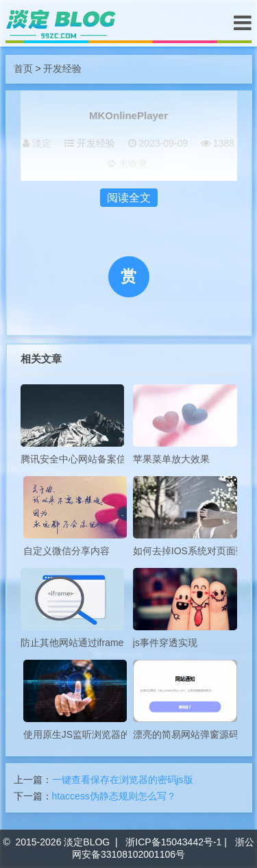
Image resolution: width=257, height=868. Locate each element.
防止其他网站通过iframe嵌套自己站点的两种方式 (73, 608)
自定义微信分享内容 (75, 516)
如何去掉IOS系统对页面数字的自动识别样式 (185, 516)
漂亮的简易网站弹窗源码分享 (185, 700)
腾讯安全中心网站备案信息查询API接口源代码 (73, 424)
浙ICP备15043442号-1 (173, 842)
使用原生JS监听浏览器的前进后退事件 (75, 700)
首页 (23, 69)
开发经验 (62, 69)
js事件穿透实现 (185, 608)
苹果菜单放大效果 (185, 424)
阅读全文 (129, 198)
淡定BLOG (87, 842)
